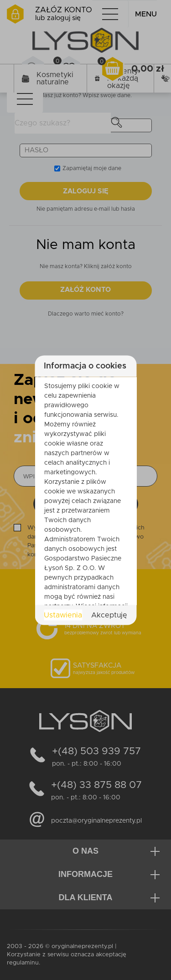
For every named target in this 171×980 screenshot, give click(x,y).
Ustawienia (63, 615)
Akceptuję (109, 615)
